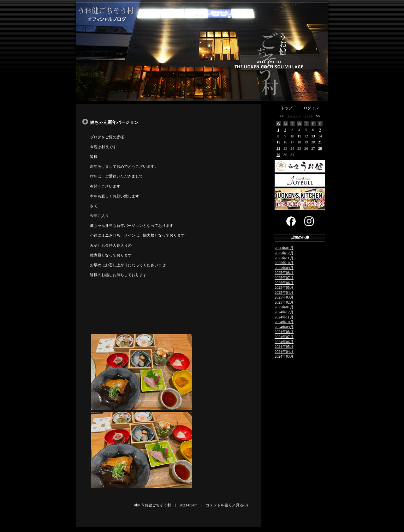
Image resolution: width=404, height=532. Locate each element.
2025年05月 (284, 287)
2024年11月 (284, 317)
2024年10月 (284, 322)
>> (318, 116)
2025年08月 (284, 273)
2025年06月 (284, 283)
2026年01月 (284, 248)
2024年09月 (284, 327)
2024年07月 (284, 337)
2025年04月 (284, 293)
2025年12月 (284, 253)
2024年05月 (284, 347)
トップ (287, 108)
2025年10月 (284, 263)
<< (282, 116)
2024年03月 (284, 356)
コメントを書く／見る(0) (227, 505)
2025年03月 (284, 297)
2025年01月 (284, 307)
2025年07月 (284, 278)
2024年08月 (284, 332)
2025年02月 (284, 302)
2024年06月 (284, 342)
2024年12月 (284, 312)
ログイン (311, 108)
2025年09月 (284, 268)
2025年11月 (284, 258)
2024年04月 (284, 352)
